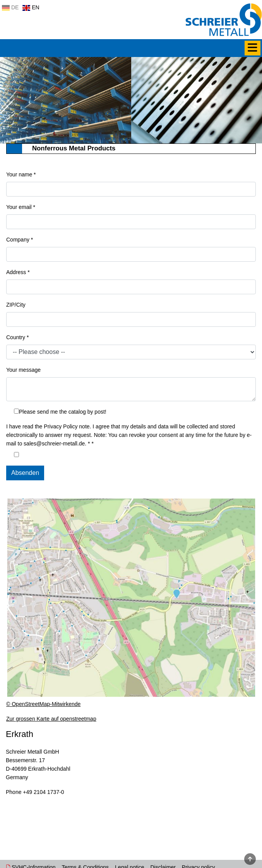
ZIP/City (16, 305)
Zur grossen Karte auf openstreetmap (51, 719)
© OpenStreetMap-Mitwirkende (43, 704)
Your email (21, 207)
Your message (23, 370)
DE (10, 7)
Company (20, 240)
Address (18, 272)
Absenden (25, 473)
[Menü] (253, 48)
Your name (21, 174)
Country (17, 337)
